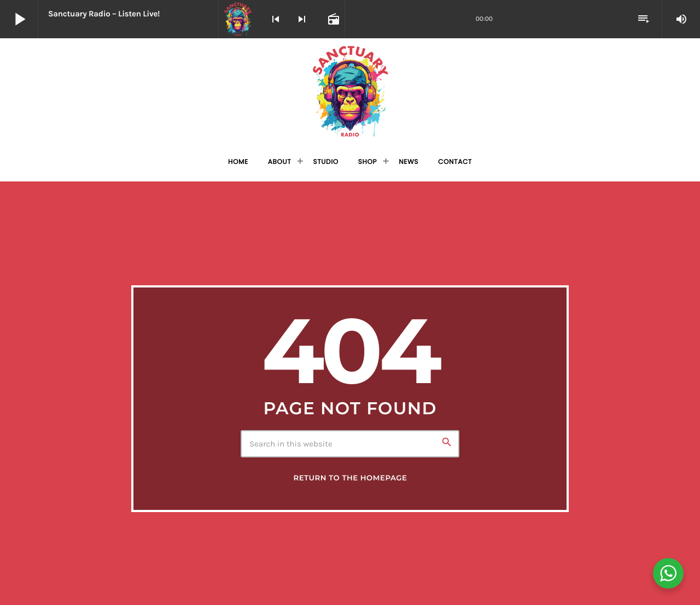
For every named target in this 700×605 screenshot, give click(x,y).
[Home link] (350, 91)
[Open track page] (332, 19)
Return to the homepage (350, 478)
